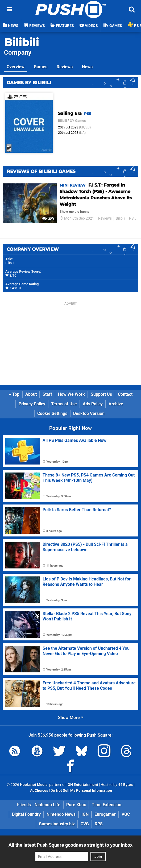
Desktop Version (89, 413)
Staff (47, 394)
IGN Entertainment (82, 785)
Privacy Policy (32, 404)
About (31, 394)
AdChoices (39, 791)
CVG (85, 824)
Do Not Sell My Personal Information (81, 791)
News (87, 67)
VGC (126, 814)
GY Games (78, 121)
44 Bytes (125, 785)
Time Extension (107, 805)
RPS (99, 824)
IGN (85, 814)
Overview (16, 67)
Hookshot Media (34, 785)
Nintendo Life (47, 805)
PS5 (132, 218)
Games (41, 67)
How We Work (71, 394)
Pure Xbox (76, 805)
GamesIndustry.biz (57, 824)
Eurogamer (105, 814)
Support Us (101, 394)
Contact (125, 394)
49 (48, 219)
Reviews (65, 67)
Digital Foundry (26, 814)
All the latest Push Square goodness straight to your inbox (70, 845)
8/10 (13, 275)
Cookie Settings (52, 413)
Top (14, 394)
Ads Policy (93, 404)
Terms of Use (64, 404)
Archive (116, 404)
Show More (71, 718)
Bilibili (21, 42)
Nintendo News (61, 814)
